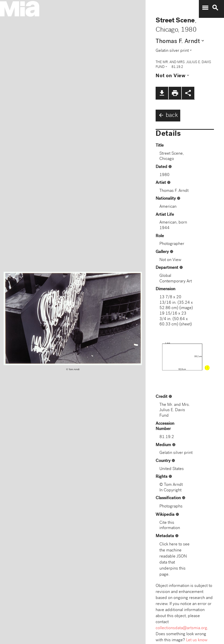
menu (205, 8)
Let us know (197, 640)
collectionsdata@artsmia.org (181, 628)
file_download (162, 93)
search (215, 8)
